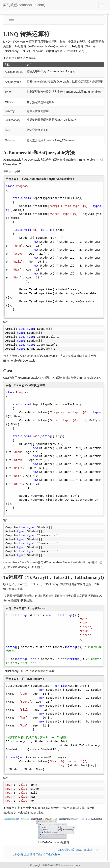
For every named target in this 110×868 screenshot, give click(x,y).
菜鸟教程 (55, 865)
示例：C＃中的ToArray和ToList (26, 608)
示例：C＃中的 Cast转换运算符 (25, 385)
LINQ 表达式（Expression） (76, 850)
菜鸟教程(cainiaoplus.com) (24, 5)
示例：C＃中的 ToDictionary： (25, 679)
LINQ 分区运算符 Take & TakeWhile (36, 854)
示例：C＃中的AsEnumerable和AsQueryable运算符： (40, 179)
